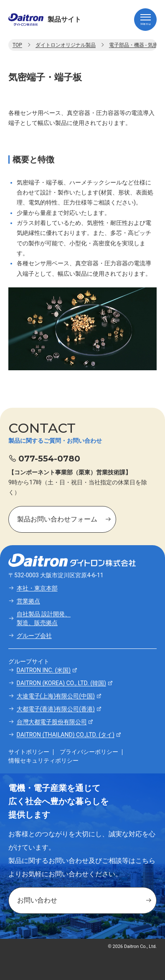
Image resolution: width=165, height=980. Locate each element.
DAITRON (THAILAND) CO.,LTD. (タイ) (66, 735)
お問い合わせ (37, 900)
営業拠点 (28, 601)
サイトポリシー (29, 752)
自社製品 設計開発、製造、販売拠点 (44, 618)
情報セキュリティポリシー (43, 761)
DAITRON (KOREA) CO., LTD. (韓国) (61, 683)
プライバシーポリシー (89, 752)
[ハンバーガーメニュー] (145, 20)
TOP (17, 45)
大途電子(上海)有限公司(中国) (56, 696)
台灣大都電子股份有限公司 (52, 722)
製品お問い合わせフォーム (57, 519)
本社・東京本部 (37, 588)
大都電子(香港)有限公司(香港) (56, 709)
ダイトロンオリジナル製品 (66, 45)
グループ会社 (34, 636)
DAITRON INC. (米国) (44, 670)
